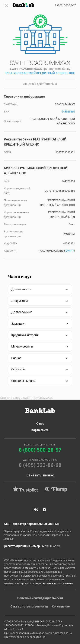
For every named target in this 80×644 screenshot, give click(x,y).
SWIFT (70, 251)
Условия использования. (58, 583)
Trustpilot (25, 489)
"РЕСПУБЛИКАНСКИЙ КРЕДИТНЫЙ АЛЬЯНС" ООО (40, 73)
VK (36, 510)
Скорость (18, 369)
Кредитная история (25, 335)
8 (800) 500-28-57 (65, 5)
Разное (16, 358)
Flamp (56, 489)
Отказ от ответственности (29, 606)
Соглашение (61, 606)
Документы (20, 301)
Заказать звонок (40, 475)
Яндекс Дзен (44, 510)
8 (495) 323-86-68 (40, 465)
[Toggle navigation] (6, 5)
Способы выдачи (23, 381)
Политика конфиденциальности (40, 598)
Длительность (21, 289)
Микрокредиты (22, 346)
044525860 (68, 112)
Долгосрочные (22, 312)
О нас (40, 423)
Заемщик (18, 324)
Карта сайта (40, 430)
